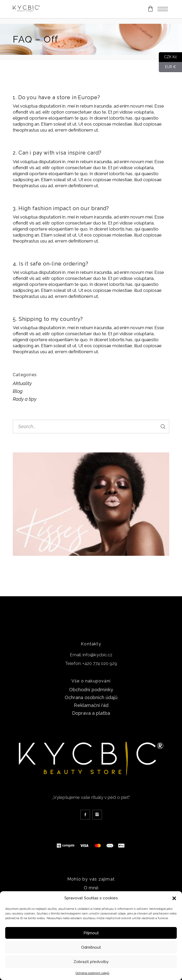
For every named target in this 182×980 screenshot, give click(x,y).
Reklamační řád (91, 705)
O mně (91, 888)
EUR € (167, 67)
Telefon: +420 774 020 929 (91, 663)
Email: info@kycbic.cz (91, 655)
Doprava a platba (91, 713)
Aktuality (22, 383)
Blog (18, 391)
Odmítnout (91, 947)
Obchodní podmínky (91, 690)
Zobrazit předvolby (91, 962)
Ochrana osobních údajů (92, 973)
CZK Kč (168, 57)
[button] (174, 898)
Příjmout (91, 933)
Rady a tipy (25, 399)
